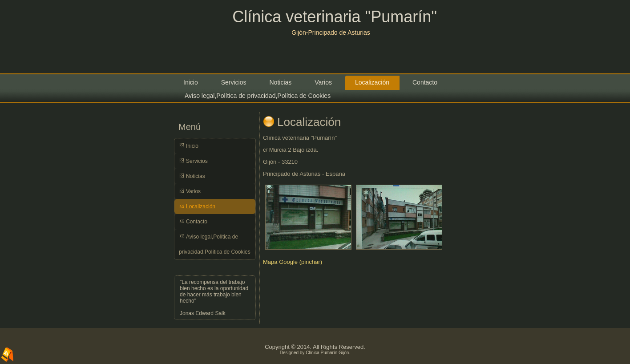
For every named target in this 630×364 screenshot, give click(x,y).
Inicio (191, 82)
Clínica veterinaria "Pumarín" (335, 17)
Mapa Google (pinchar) (293, 262)
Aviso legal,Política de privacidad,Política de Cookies (258, 96)
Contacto (425, 82)
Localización (372, 82)
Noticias (280, 82)
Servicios (234, 82)
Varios (323, 82)
